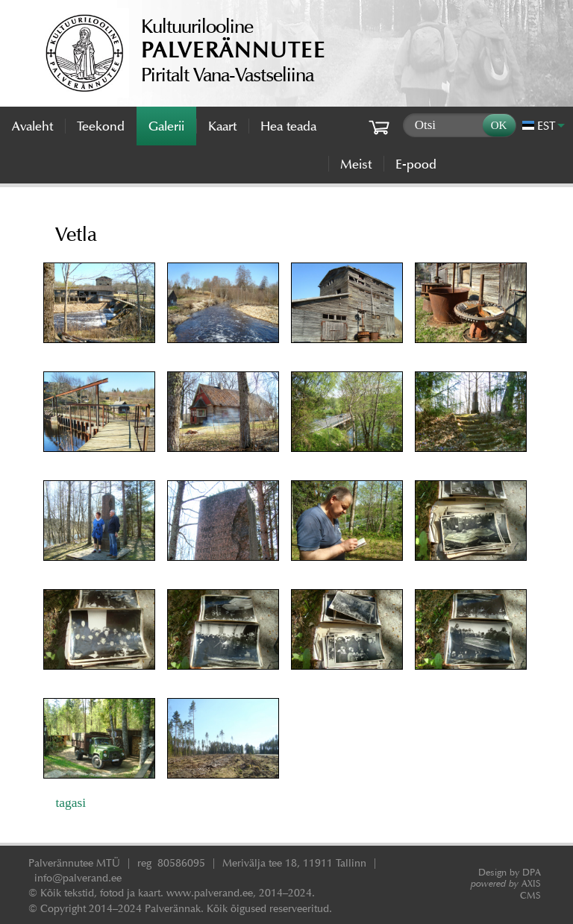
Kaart (222, 126)
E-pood (416, 164)
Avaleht (32, 126)
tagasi (71, 802)
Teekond (101, 126)
